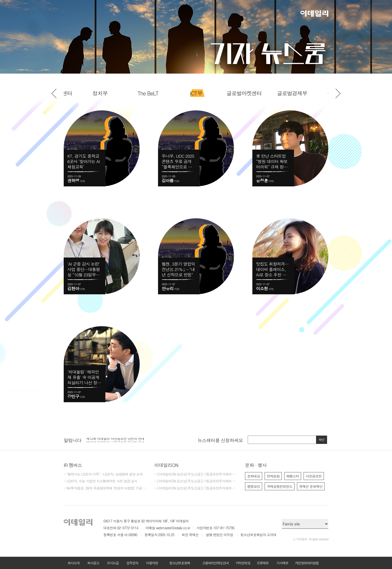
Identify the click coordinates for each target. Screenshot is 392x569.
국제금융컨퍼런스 (280, 486)
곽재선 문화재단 (311, 486)
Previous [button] (54, 93)
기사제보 (282, 563)
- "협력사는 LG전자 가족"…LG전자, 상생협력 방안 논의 (103, 474)
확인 (322, 440)
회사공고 (93, 563)
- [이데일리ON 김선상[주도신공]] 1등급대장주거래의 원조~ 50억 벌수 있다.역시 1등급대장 (196, 488)
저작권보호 (243, 563)
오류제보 (263, 563)
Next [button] (338, 93)
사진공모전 (314, 476)
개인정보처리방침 (307, 563)
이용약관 (152, 563)
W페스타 (293, 476)
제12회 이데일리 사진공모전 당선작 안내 (115, 440)
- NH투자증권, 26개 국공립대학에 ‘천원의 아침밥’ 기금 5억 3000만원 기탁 (105, 488)
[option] (196, 93)
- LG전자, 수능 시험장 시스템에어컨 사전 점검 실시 (100, 481)
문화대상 (254, 476)
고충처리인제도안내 (215, 563)
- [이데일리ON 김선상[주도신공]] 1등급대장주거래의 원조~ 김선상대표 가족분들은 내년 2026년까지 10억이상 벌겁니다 (196, 474)
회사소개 (73, 563)
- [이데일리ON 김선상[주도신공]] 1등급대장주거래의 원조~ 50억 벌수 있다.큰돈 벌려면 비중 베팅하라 (196, 481)
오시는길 (113, 563)
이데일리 (314, 13)
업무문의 (132, 563)
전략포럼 (273, 476)
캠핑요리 (254, 486)
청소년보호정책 (180, 563)
